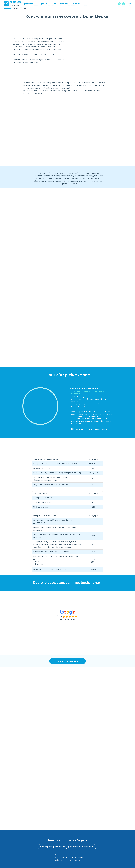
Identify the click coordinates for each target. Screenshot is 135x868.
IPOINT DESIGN (74, 860)
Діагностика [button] (36, 6)
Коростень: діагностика (82, 847)
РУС (130, 6)
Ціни (61, 6)
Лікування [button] (50, 6)
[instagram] (123, 6)
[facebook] (119, 6)
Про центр (71, 6)
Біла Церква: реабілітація (52, 847)
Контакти (83, 6)
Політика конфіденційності (68, 855)
